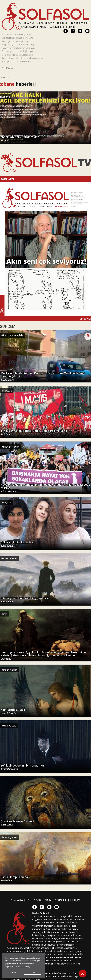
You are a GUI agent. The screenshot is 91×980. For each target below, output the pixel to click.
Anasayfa (5, 77)
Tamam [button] (33, 972)
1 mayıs (7, 391)
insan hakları (10, 670)
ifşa (5, 614)
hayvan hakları (11, 447)
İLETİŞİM (70, 27)
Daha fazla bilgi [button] (24, 966)
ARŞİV (43, 27)
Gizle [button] (14, 972)
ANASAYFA (17, 900)
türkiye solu (10, 726)
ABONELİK (56, 27)
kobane (6, 97)
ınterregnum (10, 558)
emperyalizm (10, 837)
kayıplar (7, 502)
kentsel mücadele (13, 335)
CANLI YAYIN (28, 27)
